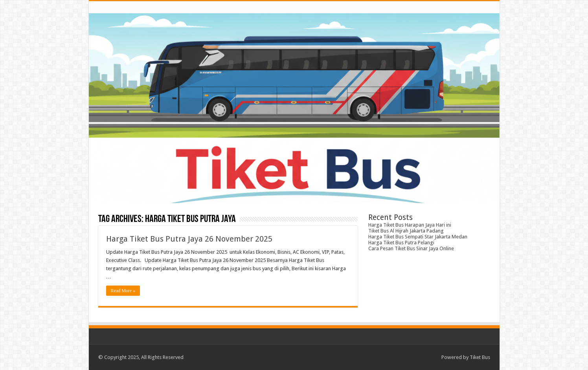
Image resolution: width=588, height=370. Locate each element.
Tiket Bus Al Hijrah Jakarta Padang (406, 231)
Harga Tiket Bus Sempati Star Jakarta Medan (418, 237)
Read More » (123, 291)
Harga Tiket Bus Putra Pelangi (401, 243)
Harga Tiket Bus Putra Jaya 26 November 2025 (189, 239)
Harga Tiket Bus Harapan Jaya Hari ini (410, 225)
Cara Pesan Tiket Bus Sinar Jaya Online (411, 248)
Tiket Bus (480, 357)
